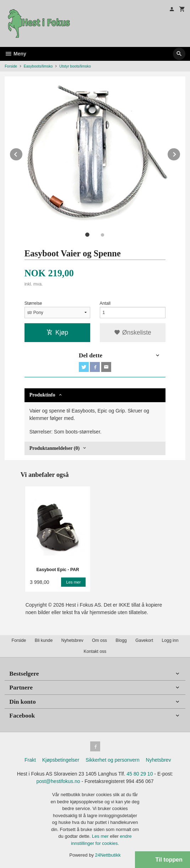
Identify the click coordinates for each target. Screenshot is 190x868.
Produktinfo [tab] (42, 395)
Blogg (121, 640)
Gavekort (144, 640)
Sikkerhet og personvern (113, 760)
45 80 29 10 (140, 774)
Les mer (101, 836)
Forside (11, 66)
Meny (15, 54)
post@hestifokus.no (58, 781)
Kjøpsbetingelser (61, 760)
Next (180, 153)
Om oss (99, 640)
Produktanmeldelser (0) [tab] (55, 448)
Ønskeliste (133, 332)
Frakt (30, 760)
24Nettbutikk (108, 855)
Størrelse (33, 303)
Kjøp (57, 332)
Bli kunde (44, 640)
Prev (23, 153)
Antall (105, 303)
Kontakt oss (95, 651)
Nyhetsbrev (72, 640)
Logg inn (170, 640)
